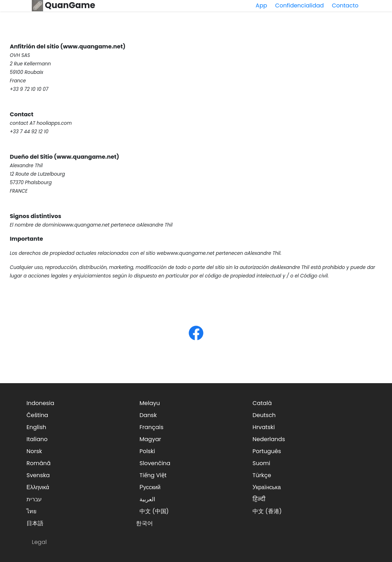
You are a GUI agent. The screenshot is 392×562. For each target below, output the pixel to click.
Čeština (37, 415)
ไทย (31, 511)
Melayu (150, 403)
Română (38, 463)
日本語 (35, 523)
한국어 (144, 523)
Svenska (38, 475)
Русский (150, 487)
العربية (147, 499)
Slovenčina (155, 463)
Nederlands (269, 439)
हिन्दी (259, 499)
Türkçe (262, 475)
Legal (39, 542)
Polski (147, 451)
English (36, 427)
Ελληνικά (38, 487)
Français (152, 427)
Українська (267, 487)
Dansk (148, 415)
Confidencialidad (299, 5)
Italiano (37, 439)
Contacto (345, 5)
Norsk (34, 451)
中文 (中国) (154, 511)
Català (262, 403)
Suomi (261, 463)
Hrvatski (264, 427)
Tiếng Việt (153, 475)
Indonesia (40, 403)
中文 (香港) (267, 511)
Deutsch (264, 415)
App (261, 5)
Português (267, 451)
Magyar (150, 439)
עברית (34, 499)
